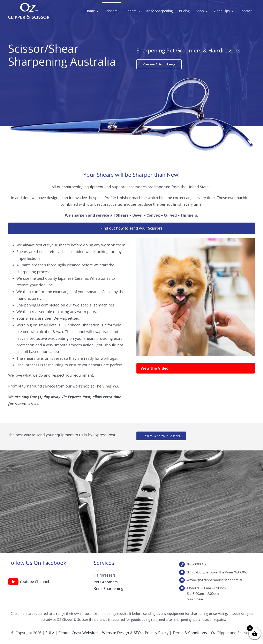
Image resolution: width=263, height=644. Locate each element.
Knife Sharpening (108, 588)
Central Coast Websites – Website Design (94, 633)
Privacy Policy (157, 633)
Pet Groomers (106, 582)
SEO (137, 633)
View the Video (155, 368)
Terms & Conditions (190, 633)
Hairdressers (105, 575)
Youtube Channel (34, 581)
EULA (50, 633)
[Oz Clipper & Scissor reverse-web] (29, 5)
